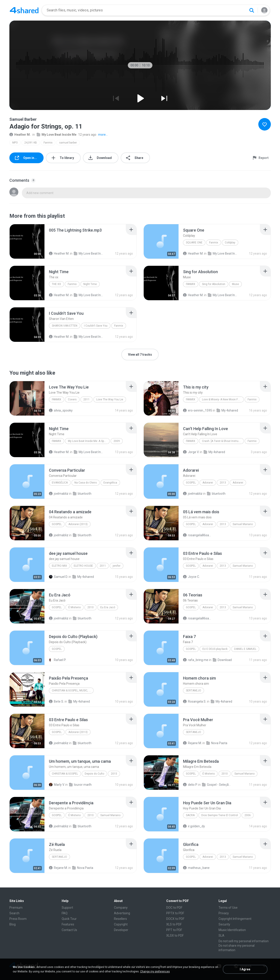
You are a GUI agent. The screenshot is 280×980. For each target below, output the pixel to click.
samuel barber (68, 143)
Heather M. (20, 135)
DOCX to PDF (175, 919)
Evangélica (60, 483)
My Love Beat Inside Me (57, 135)
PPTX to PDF (175, 913)
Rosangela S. (195, 701)
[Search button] (252, 10)
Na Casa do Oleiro (86, 483)
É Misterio (75, 607)
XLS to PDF (174, 924)
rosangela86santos (198, 535)
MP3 (15, 143)
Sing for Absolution (214, 284)
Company (121, 908)
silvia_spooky (61, 410)
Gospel (191, 483)
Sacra (190, 815)
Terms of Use (228, 908)
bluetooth (82, 494)
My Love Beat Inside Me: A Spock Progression (89, 441)
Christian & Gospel (65, 774)
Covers (72, 399)
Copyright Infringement (235, 919)
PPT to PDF (174, 930)
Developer (121, 930)
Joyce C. (191, 577)
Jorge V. (191, 452)
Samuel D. (58, 577)
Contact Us (69, 930)
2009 (117, 441)
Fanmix (48, 143)
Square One (194, 243)
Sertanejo (194, 691)
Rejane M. (192, 743)
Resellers (120, 919)
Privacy (224, 913)
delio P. (190, 785)
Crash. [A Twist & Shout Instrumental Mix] (223, 441)
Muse (235, 284)
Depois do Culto (94, 774)
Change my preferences (155, 972)
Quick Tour (69, 919)
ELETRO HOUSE (83, 566)
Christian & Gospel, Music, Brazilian (73, 691)
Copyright (121, 924)
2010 (91, 607)
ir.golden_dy (194, 826)
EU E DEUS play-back (215, 649)
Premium (16, 908)
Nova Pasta (217, 743)
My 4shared (227, 410)
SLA (221, 936)
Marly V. (57, 785)
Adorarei (208, 483)
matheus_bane (196, 868)
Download (222, 660)
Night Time (90, 284)
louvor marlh (80, 785)
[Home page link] (24, 10)
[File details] (27, 241)
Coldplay (230, 243)
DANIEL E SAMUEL (245, 649)
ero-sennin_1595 (198, 410)
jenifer (117, 566)
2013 (223, 483)
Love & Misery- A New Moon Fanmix (223, 399)
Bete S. (56, 701)
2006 (248, 815)
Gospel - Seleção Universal (217, 785)
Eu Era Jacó (108, 607)
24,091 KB (31, 143)
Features (68, 924)
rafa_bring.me (196, 660)
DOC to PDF (174, 908)
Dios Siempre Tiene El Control (220, 815)
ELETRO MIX (59, 566)
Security (224, 924)
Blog (13, 924)
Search (14, 913)
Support (67, 908)
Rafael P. (58, 660)
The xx (56, 284)
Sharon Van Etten (65, 326)
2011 (86, 399)
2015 (114, 774)
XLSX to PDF (175, 936)
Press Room (18, 919)
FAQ (65, 913)
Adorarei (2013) (78, 524)
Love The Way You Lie (110, 399)
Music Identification (232, 930)
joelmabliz (59, 494)
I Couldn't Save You (96, 326)
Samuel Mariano (243, 524)
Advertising (122, 913)
